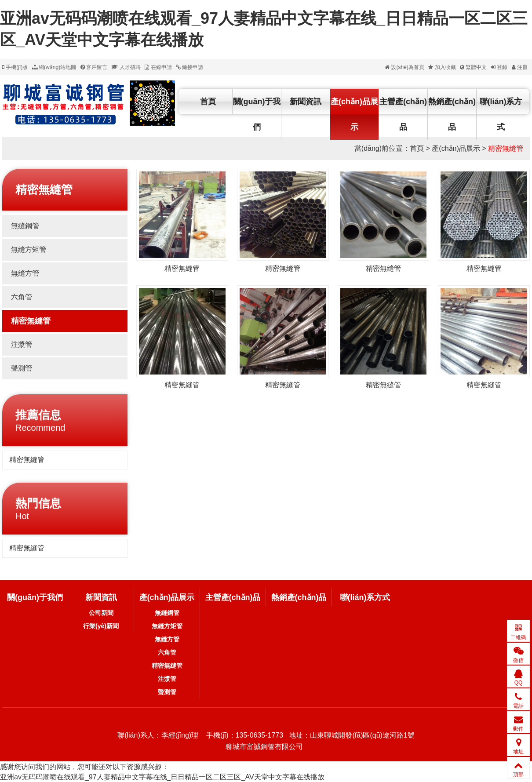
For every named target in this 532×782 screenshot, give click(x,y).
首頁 (208, 102)
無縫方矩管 (29, 249)
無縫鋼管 (25, 226)
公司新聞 (101, 613)
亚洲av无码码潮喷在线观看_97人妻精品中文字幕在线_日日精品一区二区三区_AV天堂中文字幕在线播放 (162, 777)
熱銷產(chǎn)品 (452, 114)
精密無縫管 (506, 148)
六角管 (22, 297)
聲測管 (22, 368)
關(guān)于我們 (257, 114)
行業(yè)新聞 (101, 626)
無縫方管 (25, 273)
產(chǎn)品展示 (354, 114)
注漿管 (22, 344)
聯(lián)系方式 (501, 114)
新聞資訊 (306, 102)
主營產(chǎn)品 (403, 114)
